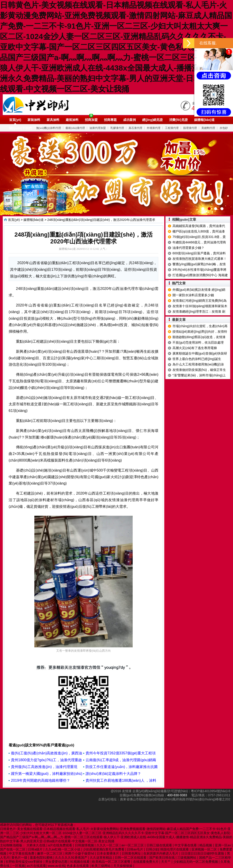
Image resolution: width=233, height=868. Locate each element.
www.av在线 (56, 866)
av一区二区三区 (133, 845)
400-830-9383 (177, 795)
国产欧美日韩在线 (162, 858)
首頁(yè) (15, 120)
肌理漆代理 (190, 128)
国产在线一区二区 (13, 849)
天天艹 (166, 862)
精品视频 (206, 845)
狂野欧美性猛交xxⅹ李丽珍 (25, 862)
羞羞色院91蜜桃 (42, 858)
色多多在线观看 (78, 866)
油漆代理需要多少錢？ (188, 248)
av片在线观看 (36, 866)
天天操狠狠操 (123, 866)
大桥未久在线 (36, 845)
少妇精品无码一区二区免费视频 (196, 862)
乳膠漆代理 (117, 128)
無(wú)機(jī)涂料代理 (49, 128)
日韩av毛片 (135, 849)
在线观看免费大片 (146, 862)
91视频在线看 (80, 862)
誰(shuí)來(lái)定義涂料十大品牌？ (113, 774)
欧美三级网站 (101, 866)
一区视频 (18, 866)
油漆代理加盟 (98, 128)
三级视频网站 (187, 858)
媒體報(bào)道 (204, 120)
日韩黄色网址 (132, 853)
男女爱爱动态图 (57, 862)
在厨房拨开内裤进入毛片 (161, 853)
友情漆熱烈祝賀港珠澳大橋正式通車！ (200, 259)
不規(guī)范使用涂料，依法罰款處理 (198, 342)
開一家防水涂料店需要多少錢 (193, 295)
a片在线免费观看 (61, 845)
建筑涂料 (72, 120)
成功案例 (129, 120)
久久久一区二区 (108, 845)
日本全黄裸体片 (108, 853)
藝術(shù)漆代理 (75, 128)
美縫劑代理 (208, 128)
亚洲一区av (223, 845)
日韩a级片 (36, 849)
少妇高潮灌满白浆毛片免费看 (104, 849)
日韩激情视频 (85, 845)
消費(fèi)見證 (178, 120)
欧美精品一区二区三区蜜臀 (112, 862)
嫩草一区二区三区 (50, 853)
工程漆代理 (172, 128)
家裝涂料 (34, 120)
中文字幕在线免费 (22, 853)
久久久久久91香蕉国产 (72, 858)
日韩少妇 (152, 849)
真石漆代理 (135, 128)
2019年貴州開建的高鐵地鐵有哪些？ (41, 780)
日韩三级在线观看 (160, 845)
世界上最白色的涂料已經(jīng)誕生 (197, 359)
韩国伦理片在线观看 (175, 849)
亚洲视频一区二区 (205, 849)
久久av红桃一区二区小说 (63, 849)
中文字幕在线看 (186, 845)
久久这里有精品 (101, 858)
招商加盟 (91, 120)
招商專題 (110, 120)
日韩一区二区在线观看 (131, 858)
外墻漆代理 (154, 128)
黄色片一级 (20, 858)
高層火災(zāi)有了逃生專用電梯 (195, 348)
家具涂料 (53, 120)
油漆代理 (54, 105)
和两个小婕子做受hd (80, 853)
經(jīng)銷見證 (152, 120)
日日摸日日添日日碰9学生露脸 (203, 853)
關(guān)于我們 (20, 128)
